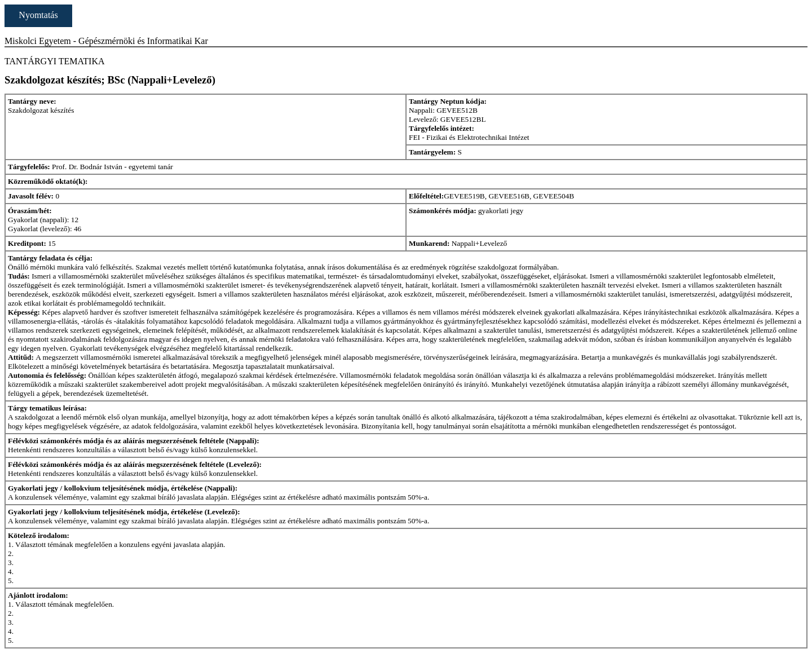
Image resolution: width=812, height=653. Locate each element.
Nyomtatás (38, 15)
